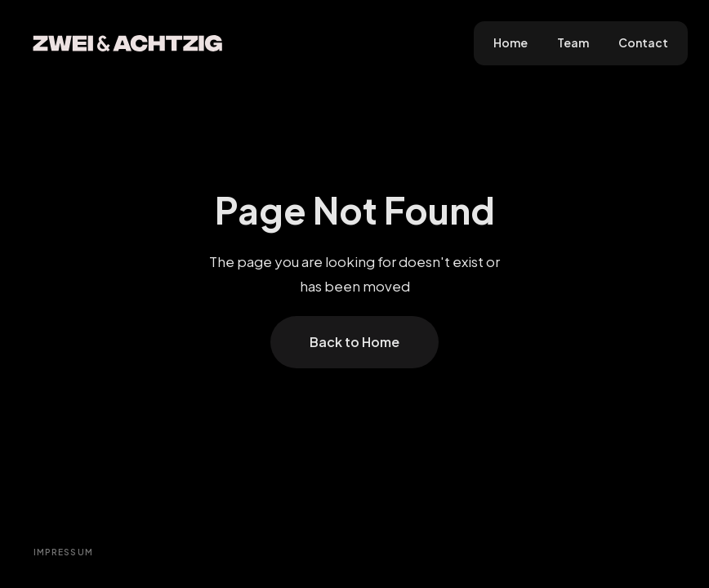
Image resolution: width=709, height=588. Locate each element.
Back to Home (354, 342)
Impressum (64, 552)
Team (573, 43)
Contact (643, 43)
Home (511, 43)
